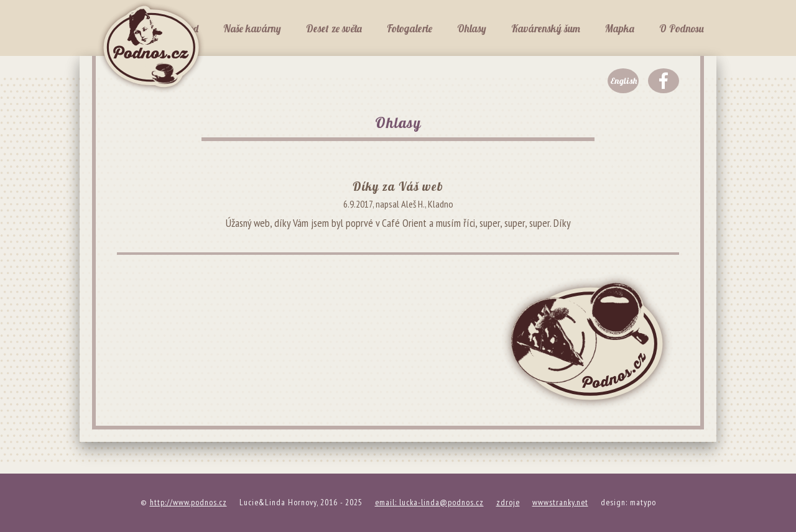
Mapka (620, 28)
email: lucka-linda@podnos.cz (429, 502)
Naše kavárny (252, 28)
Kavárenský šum (546, 28)
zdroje (508, 502)
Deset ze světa (334, 28)
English (623, 81)
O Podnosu (682, 28)
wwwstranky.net (560, 502)
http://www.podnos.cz (188, 502)
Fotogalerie (410, 28)
